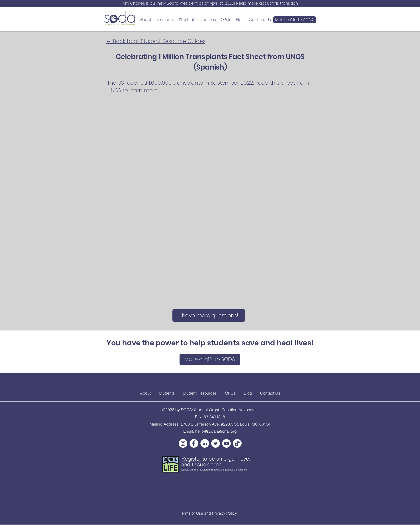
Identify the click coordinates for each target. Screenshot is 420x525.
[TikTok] (237, 443)
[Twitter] (216, 443)
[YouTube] (226, 443)
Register (191, 459)
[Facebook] (194, 443)
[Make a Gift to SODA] (295, 20)
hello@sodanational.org (216, 431)
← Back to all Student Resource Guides (156, 41)
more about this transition (273, 3)
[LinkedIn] (205, 443)
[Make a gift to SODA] (210, 359)
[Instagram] (183, 443)
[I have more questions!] (209, 315)
